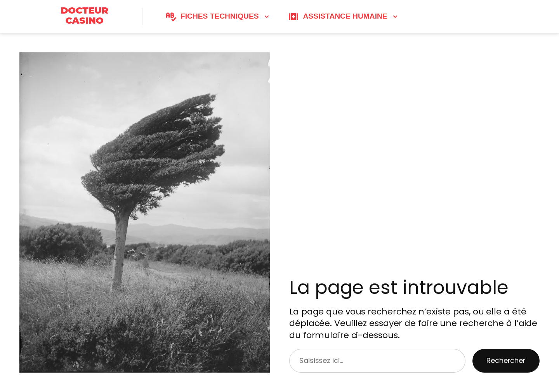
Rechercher (506, 360)
